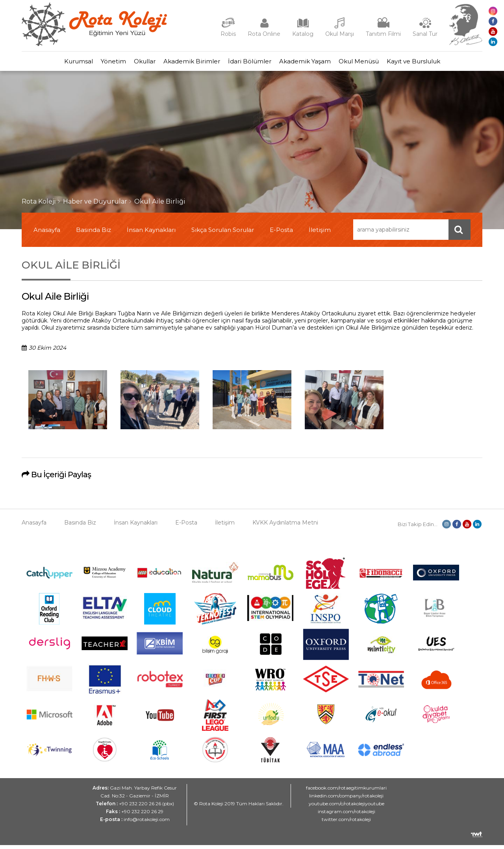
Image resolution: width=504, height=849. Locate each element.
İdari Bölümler (254, 63)
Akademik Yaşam (317, 63)
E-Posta (281, 234)
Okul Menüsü (378, 63)
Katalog (303, 34)
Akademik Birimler (188, 63)
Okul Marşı (340, 34)
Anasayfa (47, 234)
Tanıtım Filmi (383, 34)
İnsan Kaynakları (151, 234)
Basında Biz (94, 234)
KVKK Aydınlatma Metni (285, 526)
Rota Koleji (39, 205)
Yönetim (94, 63)
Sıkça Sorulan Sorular (223, 234)
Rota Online (264, 34)
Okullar (133, 63)
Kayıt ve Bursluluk (441, 63)
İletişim (320, 234)
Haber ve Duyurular (95, 205)
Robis (228, 34)
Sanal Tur (425, 34)
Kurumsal (51, 63)
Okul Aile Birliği (160, 205)
